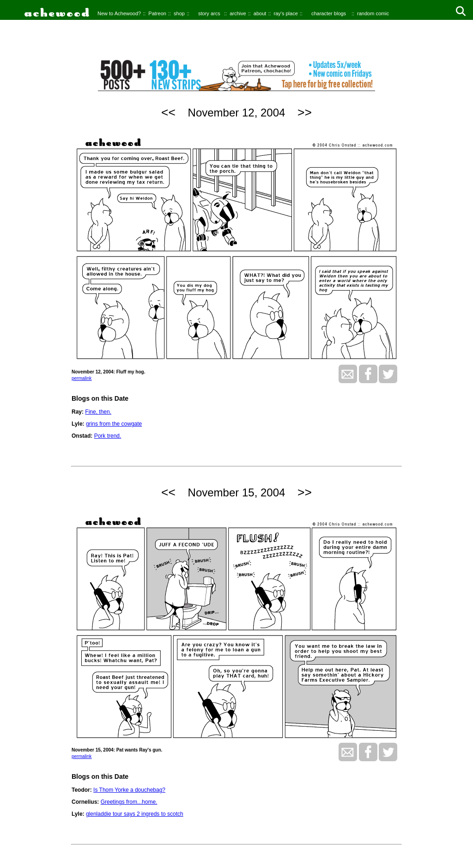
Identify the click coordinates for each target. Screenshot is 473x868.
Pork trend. (108, 436)
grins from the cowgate (114, 424)
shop (179, 13)
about (260, 13)
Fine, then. (98, 412)
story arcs (209, 13)
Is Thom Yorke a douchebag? (129, 790)
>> (305, 112)
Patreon (157, 13)
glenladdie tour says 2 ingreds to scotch (135, 814)
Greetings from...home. (129, 802)
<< (168, 112)
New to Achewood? (119, 13)
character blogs (329, 13)
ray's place (286, 13)
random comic (373, 13)
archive (238, 13)
